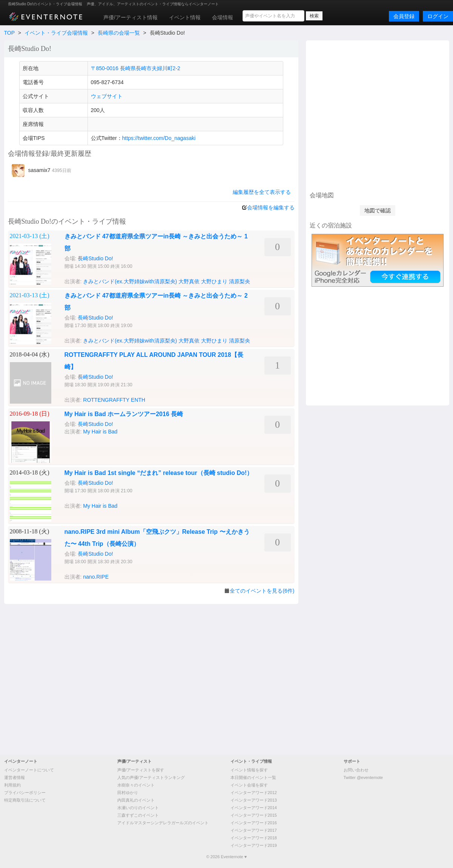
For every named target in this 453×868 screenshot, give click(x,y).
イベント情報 (185, 17)
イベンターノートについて (29, 770)
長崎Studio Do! (95, 258)
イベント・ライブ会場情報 (56, 33)
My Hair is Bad (100, 432)
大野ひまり (214, 281)
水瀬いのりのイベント (138, 808)
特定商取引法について (25, 800)
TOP (9, 33)
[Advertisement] (78, 115)
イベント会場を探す (249, 785)
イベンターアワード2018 (254, 838)
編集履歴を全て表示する (262, 192)
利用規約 (12, 785)
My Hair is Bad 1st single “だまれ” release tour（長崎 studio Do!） (159, 473)
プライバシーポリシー (25, 793)
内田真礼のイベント (136, 800)
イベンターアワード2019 (254, 845)
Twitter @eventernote (363, 777)
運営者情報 (15, 777)
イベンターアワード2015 (254, 815)
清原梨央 (240, 281)
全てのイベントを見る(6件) (262, 591)
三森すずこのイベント (138, 815)
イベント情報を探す (249, 770)
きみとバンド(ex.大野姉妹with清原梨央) (130, 281)
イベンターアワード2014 (254, 808)
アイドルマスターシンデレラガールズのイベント (163, 823)
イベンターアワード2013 (254, 800)
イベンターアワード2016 (254, 823)
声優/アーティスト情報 (131, 17)
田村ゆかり (128, 793)
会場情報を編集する (271, 207)
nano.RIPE (96, 577)
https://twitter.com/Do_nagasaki (159, 138)
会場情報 (223, 17)
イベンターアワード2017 (254, 830)
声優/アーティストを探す (141, 770)
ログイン (438, 16)
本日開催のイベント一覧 (253, 777)
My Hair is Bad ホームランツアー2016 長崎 (124, 414)
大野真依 (189, 281)
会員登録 (404, 16)
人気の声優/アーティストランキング (151, 777)
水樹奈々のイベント (136, 785)
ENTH (138, 400)
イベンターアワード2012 (254, 793)
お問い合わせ (356, 770)
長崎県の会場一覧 (119, 33)
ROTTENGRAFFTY (106, 400)
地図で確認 (378, 210)
